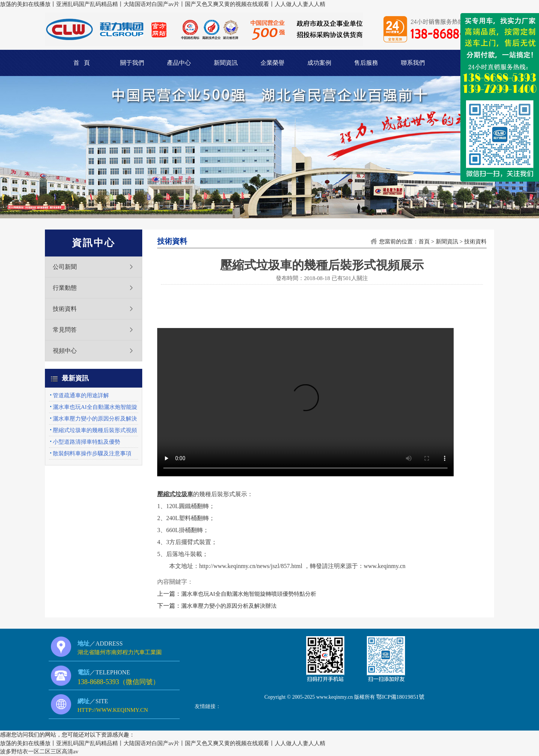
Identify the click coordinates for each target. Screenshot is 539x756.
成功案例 (319, 63)
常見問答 (65, 330)
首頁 (424, 242)
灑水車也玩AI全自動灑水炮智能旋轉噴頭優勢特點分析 (249, 594)
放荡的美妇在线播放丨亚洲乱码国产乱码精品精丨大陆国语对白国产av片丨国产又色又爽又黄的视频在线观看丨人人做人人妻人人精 (163, 4)
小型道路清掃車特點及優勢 (86, 442)
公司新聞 (65, 267)
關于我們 (132, 63)
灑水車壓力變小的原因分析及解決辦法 (229, 606)
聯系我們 (413, 63)
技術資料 (65, 309)
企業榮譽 (272, 63)
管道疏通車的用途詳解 (81, 395)
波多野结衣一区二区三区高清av (39, 752)
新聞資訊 (226, 63)
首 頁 (82, 63)
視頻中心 (65, 351)
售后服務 (366, 63)
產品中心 (179, 63)
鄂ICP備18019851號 (400, 697)
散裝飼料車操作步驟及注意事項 (92, 453)
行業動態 (65, 288)
